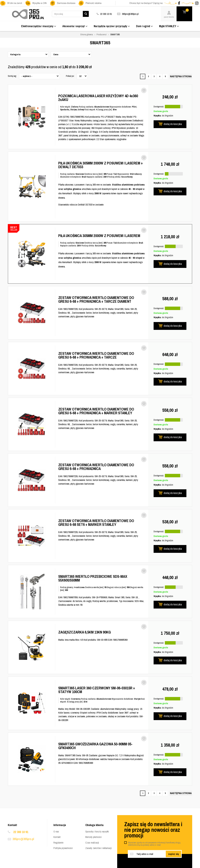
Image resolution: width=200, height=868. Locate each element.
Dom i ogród (144, 26)
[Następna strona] (181, 76)
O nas (56, 831)
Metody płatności (93, 837)
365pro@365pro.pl (130, 14)
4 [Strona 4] (160, 76)
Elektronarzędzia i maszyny (39, 26)
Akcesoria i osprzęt (75, 26)
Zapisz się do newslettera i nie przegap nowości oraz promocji (153, 830)
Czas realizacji (92, 843)
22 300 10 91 (21, 832)
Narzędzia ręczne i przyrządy (112, 26)
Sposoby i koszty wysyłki (97, 831)
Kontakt (57, 837)
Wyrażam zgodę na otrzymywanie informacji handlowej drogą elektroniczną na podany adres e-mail (154, 844)
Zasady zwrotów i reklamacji (98, 848)
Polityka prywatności (63, 848)
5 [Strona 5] (165, 76)
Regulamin (58, 843)
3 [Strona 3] (154, 76)
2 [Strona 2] (148, 76)
